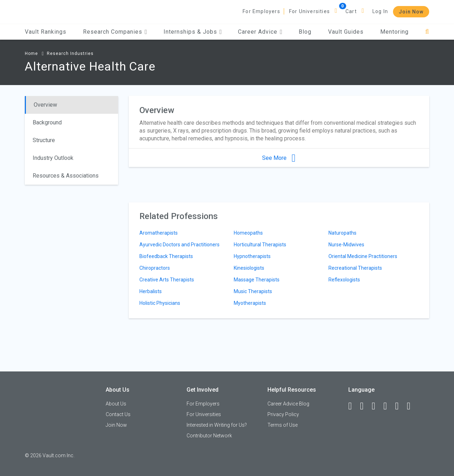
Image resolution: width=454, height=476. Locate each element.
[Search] (427, 32)
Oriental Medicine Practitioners (363, 256)
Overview (45, 105)
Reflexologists (344, 280)
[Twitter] (377, 406)
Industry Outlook (53, 158)
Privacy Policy (283, 414)
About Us (116, 404)
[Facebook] (353, 406)
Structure (44, 140)
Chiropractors (155, 268)
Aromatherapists (159, 233)
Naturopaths (342, 233)
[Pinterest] (400, 406)
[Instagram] (388, 406)
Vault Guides (346, 32)
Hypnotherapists (252, 256)
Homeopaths (248, 233)
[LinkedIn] (365, 406)
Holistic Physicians (160, 303)
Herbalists (151, 291)
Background (47, 122)
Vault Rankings (46, 32)
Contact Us (118, 414)
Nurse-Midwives (346, 245)
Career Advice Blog (288, 404)
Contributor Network (209, 436)
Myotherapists (250, 303)
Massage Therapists (257, 280)
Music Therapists (253, 291)
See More (279, 158)
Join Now (411, 12)
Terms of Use (283, 425)
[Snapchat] (412, 406)
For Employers (261, 11)
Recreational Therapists (355, 268)
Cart (351, 11)
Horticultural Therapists (260, 245)
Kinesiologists (249, 268)
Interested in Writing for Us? (217, 425)
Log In (380, 11)
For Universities (309, 11)
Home (31, 54)
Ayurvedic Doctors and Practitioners (179, 245)
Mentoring (394, 32)
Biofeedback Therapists (166, 256)
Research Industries (70, 54)
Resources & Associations (66, 176)
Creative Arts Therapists (167, 280)
